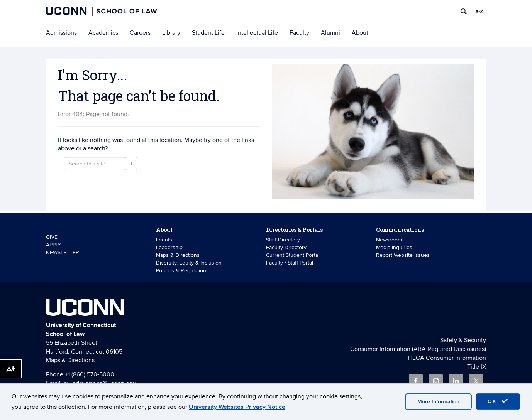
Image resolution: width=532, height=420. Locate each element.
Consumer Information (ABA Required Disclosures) (418, 349)
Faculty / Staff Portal (290, 263)
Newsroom (390, 240)
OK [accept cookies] (498, 401)
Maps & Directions (178, 255)
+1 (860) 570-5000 (90, 374)
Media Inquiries (394, 247)
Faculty (299, 33)
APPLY (53, 245)
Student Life (208, 33)
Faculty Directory (286, 247)
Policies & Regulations (182, 271)
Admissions (61, 33)
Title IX (477, 367)
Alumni (330, 33)
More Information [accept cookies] (438, 402)
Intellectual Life (257, 33)
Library (171, 33)
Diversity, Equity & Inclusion (189, 263)
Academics (103, 33)
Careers (140, 33)
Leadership (169, 247)
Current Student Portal (293, 255)
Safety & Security (463, 340)
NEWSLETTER (63, 252)
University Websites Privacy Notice (237, 407)
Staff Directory (283, 240)
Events (164, 240)
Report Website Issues (403, 255)
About (360, 33)
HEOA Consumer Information (447, 358)
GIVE (52, 237)
